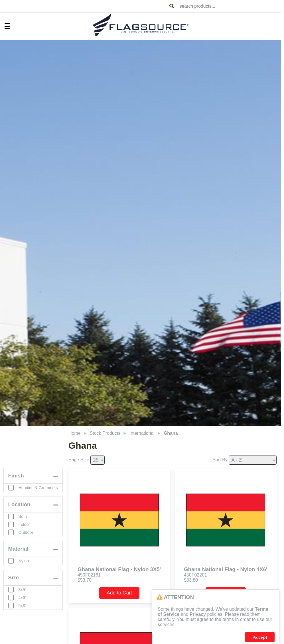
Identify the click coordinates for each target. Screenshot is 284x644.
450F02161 (89, 575)
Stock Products (105, 433)
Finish (16, 477)
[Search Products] (172, 6)
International (142, 433)
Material (18, 554)
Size (14, 583)
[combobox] (229, 6)
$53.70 (85, 580)
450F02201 (195, 575)
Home (75, 433)
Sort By (220, 460)
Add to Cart (119, 593)
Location (19, 509)
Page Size (79, 460)
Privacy (198, 614)
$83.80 (191, 580)
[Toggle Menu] (5, 26)
